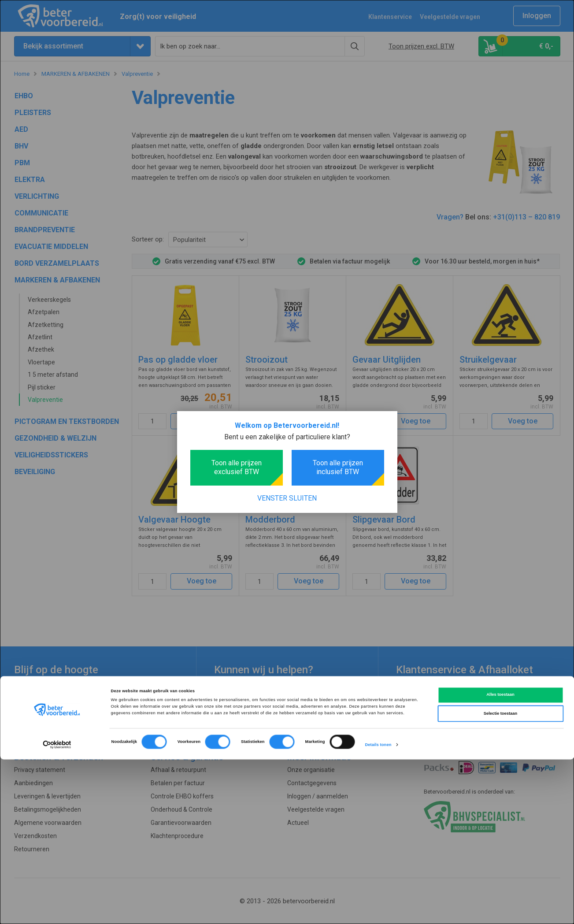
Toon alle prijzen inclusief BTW (338, 468)
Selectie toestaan (500, 878)
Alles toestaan (500, 859)
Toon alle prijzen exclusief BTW (237, 468)
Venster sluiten (287, 498)
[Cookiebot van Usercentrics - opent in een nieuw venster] (57, 909)
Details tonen (378, 909)
